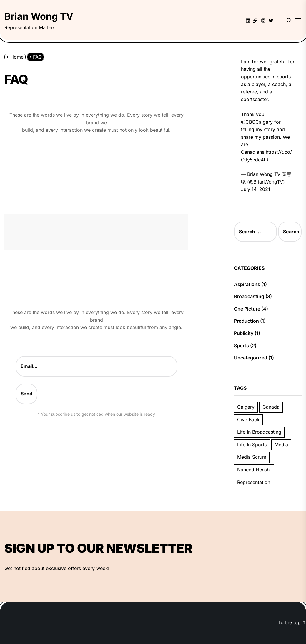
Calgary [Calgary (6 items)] (246, 407)
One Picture (247, 309)
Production (246, 321)
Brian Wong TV (39, 16)
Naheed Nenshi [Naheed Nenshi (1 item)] (254, 470)
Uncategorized (251, 358)
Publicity (244, 333)
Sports (241, 346)
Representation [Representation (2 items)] (254, 482)
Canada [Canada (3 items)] (271, 407)
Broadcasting (249, 296)
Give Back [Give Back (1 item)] (248, 420)
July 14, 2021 (256, 189)
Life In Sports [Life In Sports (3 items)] (252, 445)
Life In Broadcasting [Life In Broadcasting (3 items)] (259, 432)
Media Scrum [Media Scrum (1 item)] (252, 457)
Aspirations (247, 284)
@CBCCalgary (257, 122)
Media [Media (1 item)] (281, 445)
